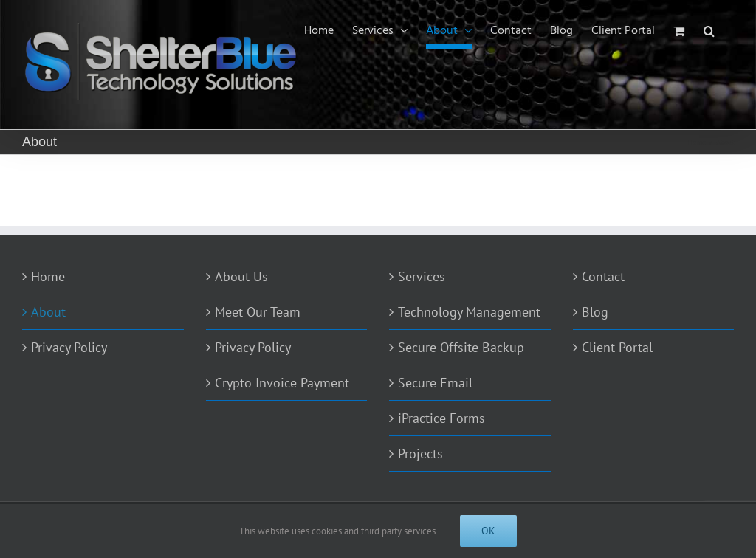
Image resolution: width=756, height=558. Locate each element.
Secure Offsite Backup (461, 347)
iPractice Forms (441, 418)
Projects (420, 454)
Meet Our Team (258, 312)
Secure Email (435, 383)
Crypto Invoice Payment (282, 383)
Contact (603, 276)
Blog (595, 312)
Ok (488, 531)
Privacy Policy (69, 347)
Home (48, 276)
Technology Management (469, 312)
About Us (241, 276)
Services (422, 276)
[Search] (709, 31)
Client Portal (617, 347)
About (48, 312)
